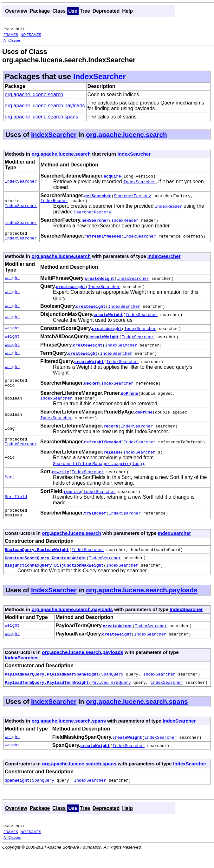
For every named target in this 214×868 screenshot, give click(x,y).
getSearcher (98, 196)
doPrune (130, 398)
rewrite (60, 479)
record (111, 432)
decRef (91, 387)
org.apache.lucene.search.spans (41, 117)
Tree (85, 11)
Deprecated (106, 11)
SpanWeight (17, 791)
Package (40, 11)
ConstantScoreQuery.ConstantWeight (45, 567)
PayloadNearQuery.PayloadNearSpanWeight (52, 684)
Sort (10, 485)
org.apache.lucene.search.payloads (45, 106)
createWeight (100, 281)
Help (127, 11)
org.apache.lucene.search (34, 94)
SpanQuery (112, 684)
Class (59, 11)
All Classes (12, 40)
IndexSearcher (99, 76)
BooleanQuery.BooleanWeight (37, 559)
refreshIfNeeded (103, 238)
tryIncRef (95, 521)
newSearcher (95, 221)
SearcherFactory (132, 196)
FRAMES (11, 35)
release (112, 460)
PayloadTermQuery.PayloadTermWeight (47, 693)
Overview (16, 11)
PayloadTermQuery (111, 693)
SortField (16, 505)
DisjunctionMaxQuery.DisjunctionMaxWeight (54, 575)
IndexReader (54, 201)
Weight (12, 281)
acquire (112, 176)
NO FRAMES (31, 35)
